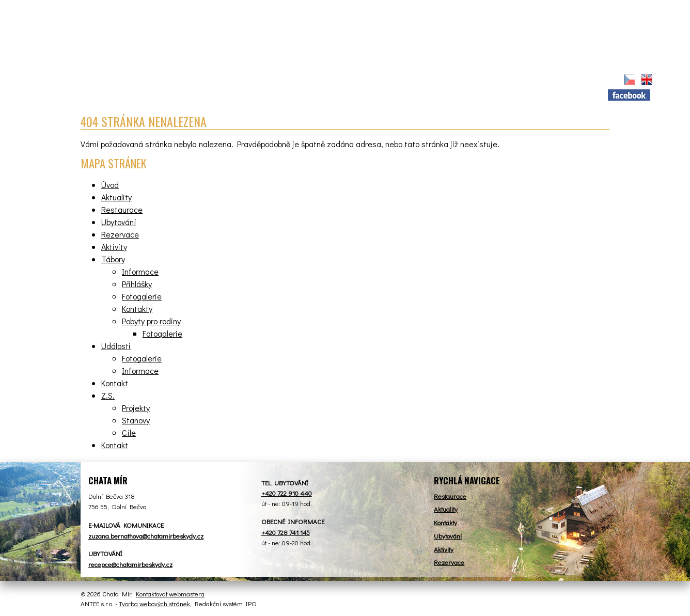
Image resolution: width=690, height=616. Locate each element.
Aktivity (418, 81)
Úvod (100, 79)
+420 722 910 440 (287, 493)
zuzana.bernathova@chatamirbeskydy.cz (146, 536)
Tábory (474, 81)
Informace (140, 271)
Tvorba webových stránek (154, 603)
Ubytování (287, 81)
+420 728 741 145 (286, 532)
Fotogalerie (142, 296)
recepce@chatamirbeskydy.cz (130, 564)
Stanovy (136, 420)
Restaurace (215, 81)
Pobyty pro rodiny (151, 321)
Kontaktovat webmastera (170, 594)
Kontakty (137, 309)
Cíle (129, 432)
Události (116, 346)
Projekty (136, 408)
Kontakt (531, 81)
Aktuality (144, 81)
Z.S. (578, 81)
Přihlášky (137, 284)
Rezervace (355, 81)
